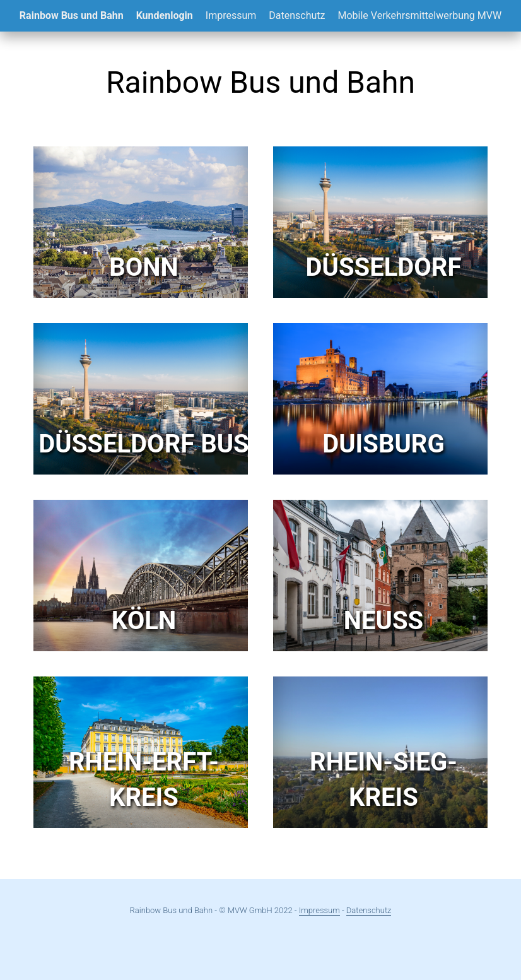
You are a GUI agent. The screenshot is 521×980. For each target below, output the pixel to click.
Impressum (231, 15)
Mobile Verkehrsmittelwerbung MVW (419, 15)
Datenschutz (297, 15)
